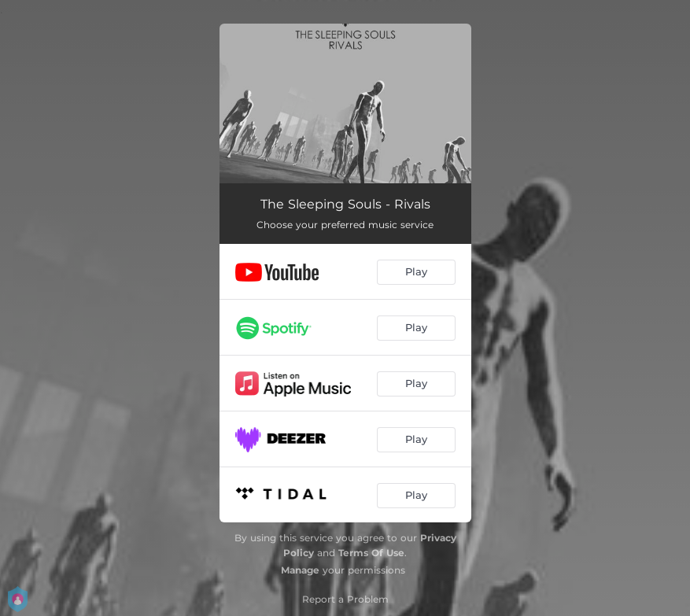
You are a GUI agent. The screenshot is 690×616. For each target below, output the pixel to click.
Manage (300, 570)
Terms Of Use (371, 553)
